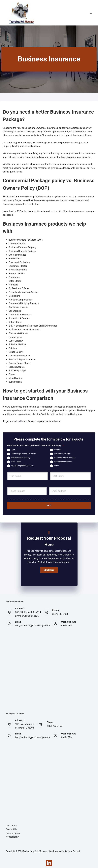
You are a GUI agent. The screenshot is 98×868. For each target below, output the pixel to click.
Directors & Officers (62, 454)
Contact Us (11, 829)
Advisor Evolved (72, 851)
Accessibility (12, 837)
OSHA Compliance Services (22, 466)
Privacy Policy (13, 833)
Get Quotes (12, 825)
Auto (13, 450)
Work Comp (16, 462)
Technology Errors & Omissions (24, 454)
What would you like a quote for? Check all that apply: (35, 446)
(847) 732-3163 (60, 614)
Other (57, 466)
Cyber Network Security (21, 458)
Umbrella (58, 450)
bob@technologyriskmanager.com (32, 625)
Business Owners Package (65, 458)
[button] (49, 570)
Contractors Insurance (63, 462)
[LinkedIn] (49, 863)
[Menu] (91, 13)
